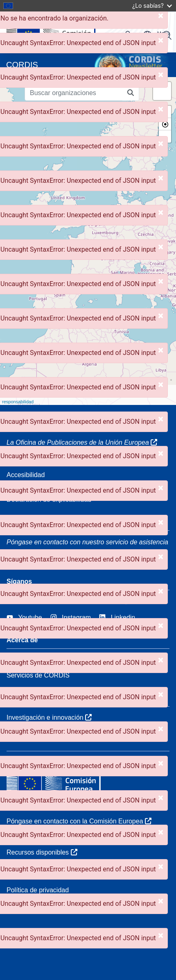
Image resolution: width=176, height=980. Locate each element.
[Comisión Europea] (62, 32)
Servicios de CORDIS (38, 675)
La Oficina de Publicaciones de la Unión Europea (82, 442)
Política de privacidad (38, 890)
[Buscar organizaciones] (74, 93)
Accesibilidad (26, 475)
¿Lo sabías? (152, 6)
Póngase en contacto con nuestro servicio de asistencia (87, 542)
